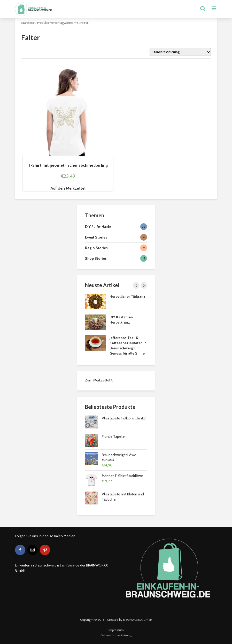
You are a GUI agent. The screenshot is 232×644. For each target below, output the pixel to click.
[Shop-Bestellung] (180, 52)
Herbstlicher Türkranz (127, 296)
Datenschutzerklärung (116, 635)
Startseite (28, 23)
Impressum (116, 630)
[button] (68, 188)
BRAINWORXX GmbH (138, 620)
